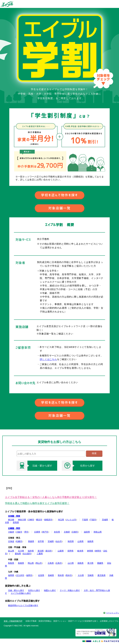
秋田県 (71, 541)
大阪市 (19, 532)
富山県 (11, 551)
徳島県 (80, 563)
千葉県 (85, 520)
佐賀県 (41, 575)
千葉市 (93, 520)
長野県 (70, 551)
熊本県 (61, 575)
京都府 (67, 532)
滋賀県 (87, 532)
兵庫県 (37, 532)
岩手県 (41, 541)
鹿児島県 (101, 575)
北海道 (11, 541)
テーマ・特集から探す (70, 590)
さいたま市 (71, 520)
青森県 (31, 541)
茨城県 (105, 520)
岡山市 (39, 563)
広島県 (51, 563)
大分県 (81, 575)
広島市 (59, 563)
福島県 (90, 541)
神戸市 (45, 532)
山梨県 (61, 551)
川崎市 (31, 520)
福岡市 (29, 575)
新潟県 (41, 551)
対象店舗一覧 (60, 208)
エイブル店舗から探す (21, 593)
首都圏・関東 (14, 516)
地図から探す (50, 590)
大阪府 (11, 532)
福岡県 (11, 575)
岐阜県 (80, 551)
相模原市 (48, 520)
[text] (51, 454)
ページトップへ (112, 613)
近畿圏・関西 (14, 528)
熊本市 (69, 575)
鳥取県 (11, 563)
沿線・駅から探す (34, 466)
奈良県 (57, 532)
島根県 (21, 563)
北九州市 (20, 575)
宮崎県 (91, 575)
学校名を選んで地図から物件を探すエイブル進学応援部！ (37, 503)
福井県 (31, 551)
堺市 (26, 532)
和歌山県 (98, 532)
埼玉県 (61, 520)
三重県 (40, 554)
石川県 (21, 551)
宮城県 (51, 541)
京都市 (75, 532)
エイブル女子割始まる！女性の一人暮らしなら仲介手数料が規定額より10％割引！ (51, 497)
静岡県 (90, 551)
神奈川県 (22, 520)
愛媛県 (100, 563)
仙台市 (59, 541)
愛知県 (18, 554)
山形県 (80, 541)
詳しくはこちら (48, 359)
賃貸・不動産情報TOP (13, 621)
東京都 (11, 520)
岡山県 (31, 563)
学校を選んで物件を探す (59, 195)
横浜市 (39, 520)
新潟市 (49, 551)
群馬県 (16, 522)
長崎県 (51, 575)
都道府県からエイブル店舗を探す (23, 605)
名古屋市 (27, 554)
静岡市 (98, 551)
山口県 (71, 563)
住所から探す (78, 466)
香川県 (90, 563)
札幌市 (19, 541)
